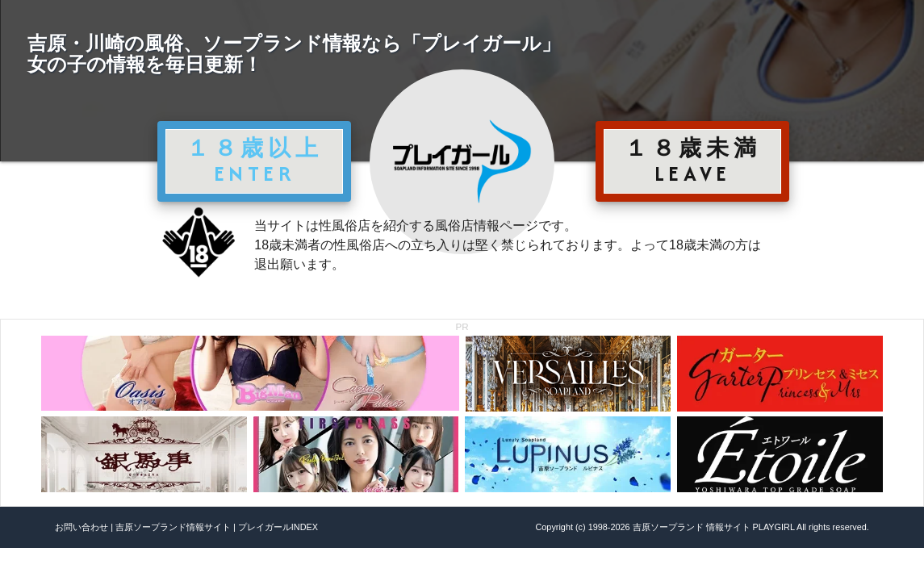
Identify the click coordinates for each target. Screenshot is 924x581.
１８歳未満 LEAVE (692, 161)
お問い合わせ (82, 527)
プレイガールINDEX (278, 527)
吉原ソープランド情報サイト (173, 527)
